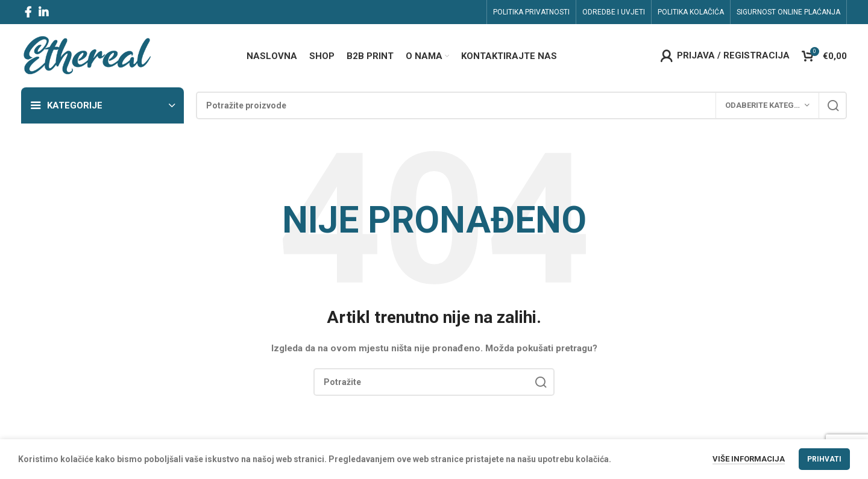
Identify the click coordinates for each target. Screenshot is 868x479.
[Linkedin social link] (43, 12)
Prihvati (824, 459)
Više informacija (749, 459)
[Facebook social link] (28, 12)
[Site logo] (86, 55)
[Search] (521, 105)
